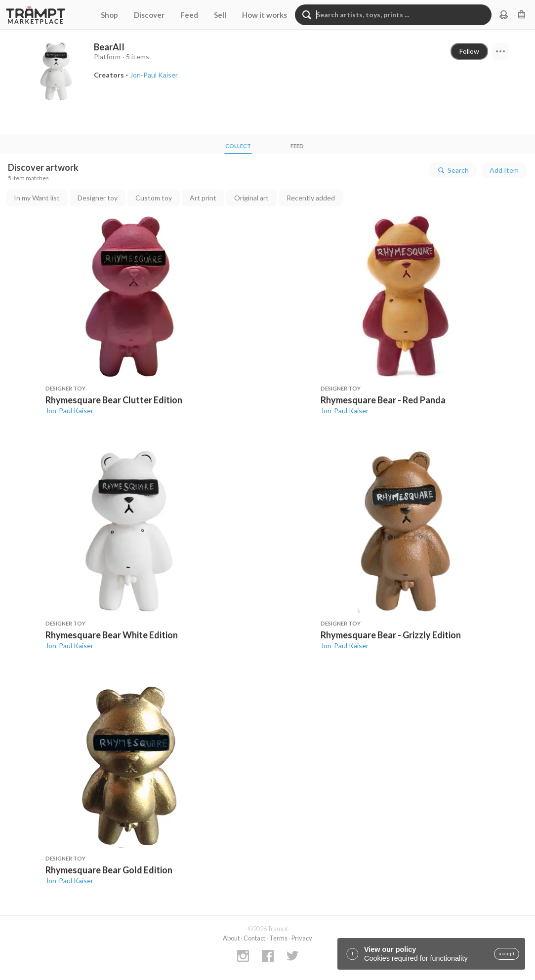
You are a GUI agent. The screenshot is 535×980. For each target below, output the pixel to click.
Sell (220, 15)
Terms (278, 938)
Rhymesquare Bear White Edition (112, 635)
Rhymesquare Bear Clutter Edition (114, 400)
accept (507, 954)
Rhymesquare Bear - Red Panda (383, 400)
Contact (254, 938)
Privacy (302, 938)
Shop (109, 15)
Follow (469, 51)
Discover (149, 15)
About (231, 938)
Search (453, 170)
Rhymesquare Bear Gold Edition (109, 870)
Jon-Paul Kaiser (69, 411)
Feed (189, 15)
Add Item (504, 170)
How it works (265, 15)
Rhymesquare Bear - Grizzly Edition (391, 635)
